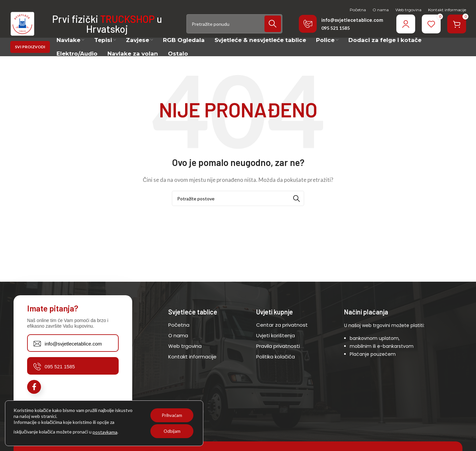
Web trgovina (185, 355)
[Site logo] (28, 28)
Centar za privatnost (282, 334)
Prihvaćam (171, 415)
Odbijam (171, 431)
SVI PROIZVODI (30, 57)
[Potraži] (234, 29)
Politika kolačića (276, 366)
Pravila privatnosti (278, 355)
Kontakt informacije (192, 366)
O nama (178, 345)
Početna (179, 334)
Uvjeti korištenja (276, 345)
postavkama (105, 432)
